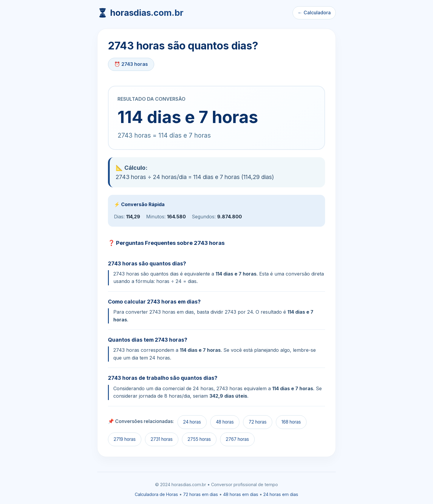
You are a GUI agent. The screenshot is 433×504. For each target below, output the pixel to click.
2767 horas (237, 439)
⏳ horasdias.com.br (140, 13)
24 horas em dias (281, 494)
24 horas (192, 422)
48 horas (225, 422)
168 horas (291, 422)
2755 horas (199, 439)
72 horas (258, 422)
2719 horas (125, 439)
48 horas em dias (241, 494)
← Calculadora (314, 13)
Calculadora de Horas (156, 494)
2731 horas (162, 439)
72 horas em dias (201, 494)
